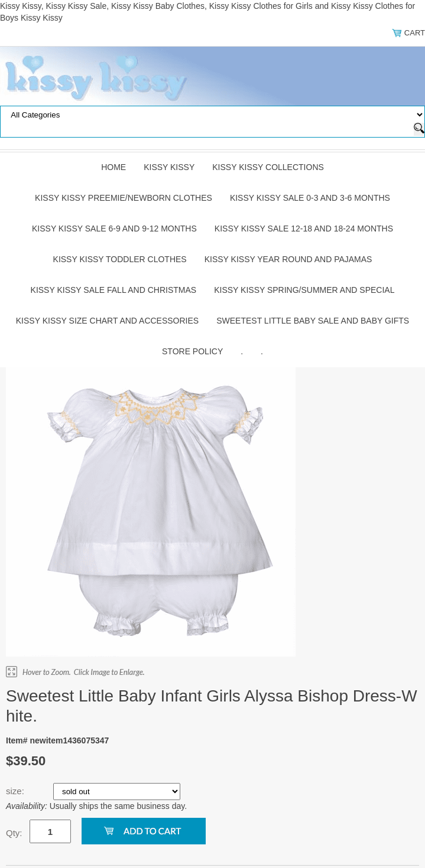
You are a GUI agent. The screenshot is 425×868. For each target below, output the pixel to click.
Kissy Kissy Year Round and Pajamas (288, 259)
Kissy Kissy (169, 167)
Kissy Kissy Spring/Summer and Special (304, 290)
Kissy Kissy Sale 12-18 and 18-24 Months (304, 229)
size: (16, 791)
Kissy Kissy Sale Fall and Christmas (114, 290)
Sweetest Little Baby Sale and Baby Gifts (313, 321)
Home (113, 167)
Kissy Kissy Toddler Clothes (120, 259)
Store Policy (192, 351)
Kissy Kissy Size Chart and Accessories (107, 321)
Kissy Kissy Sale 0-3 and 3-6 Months (310, 198)
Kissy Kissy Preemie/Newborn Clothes (124, 198)
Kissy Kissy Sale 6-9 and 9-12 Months (114, 229)
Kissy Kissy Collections (268, 167)
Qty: (14, 833)
